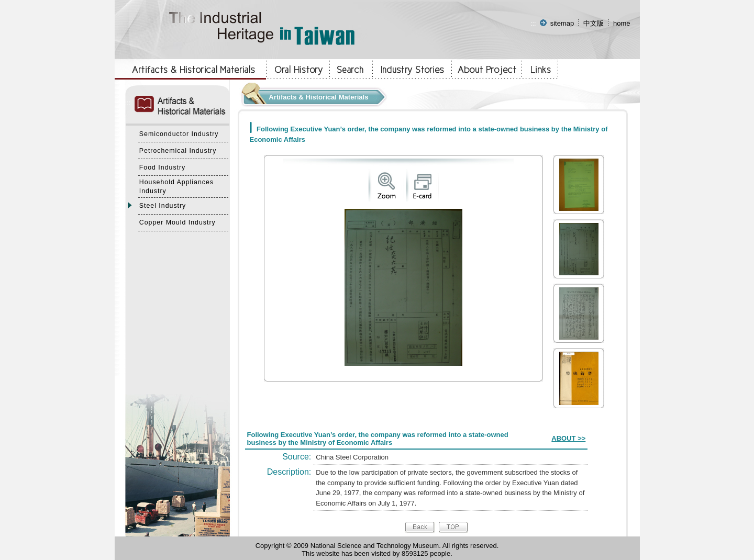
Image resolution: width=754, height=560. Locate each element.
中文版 (594, 23)
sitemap (562, 23)
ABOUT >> (568, 438)
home (622, 23)
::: (533, 23)
